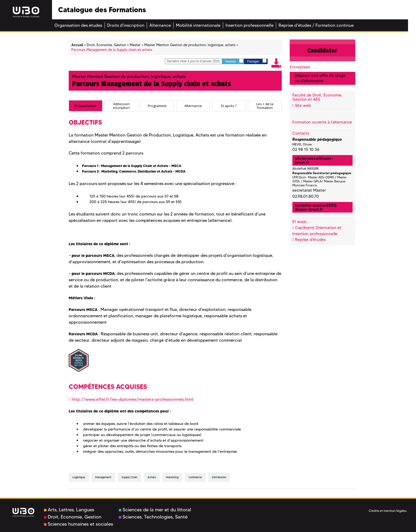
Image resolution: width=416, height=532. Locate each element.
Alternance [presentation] (193, 106)
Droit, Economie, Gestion (73, 517)
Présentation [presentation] (85, 106)
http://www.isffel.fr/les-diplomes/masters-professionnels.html (133, 399)
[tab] (86, 106)
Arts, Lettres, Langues (69, 510)
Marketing (172, 477)
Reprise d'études (310, 240)
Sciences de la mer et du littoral (155, 510)
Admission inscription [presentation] (121, 106)
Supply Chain (129, 477)
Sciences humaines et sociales (79, 524)
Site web (303, 105)
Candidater (322, 50)
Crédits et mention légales (388, 511)
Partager (257, 61)
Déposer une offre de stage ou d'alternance (320, 78)
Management (103, 477)
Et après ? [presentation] (229, 106)
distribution (219, 477)
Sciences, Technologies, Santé (153, 517)
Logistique (79, 477)
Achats (152, 477)
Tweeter (234, 61)
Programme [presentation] (157, 106)
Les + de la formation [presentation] (265, 106)
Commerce (195, 477)
